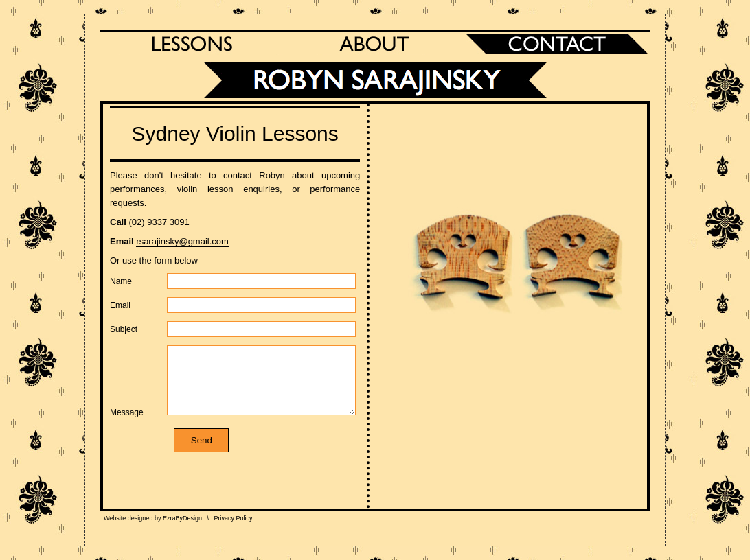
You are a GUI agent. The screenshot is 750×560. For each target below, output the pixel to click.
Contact (557, 44)
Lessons (192, 44)
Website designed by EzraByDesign (153, 518)
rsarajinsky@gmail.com (182, 241)
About (374, 44)
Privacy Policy (233, 518)
